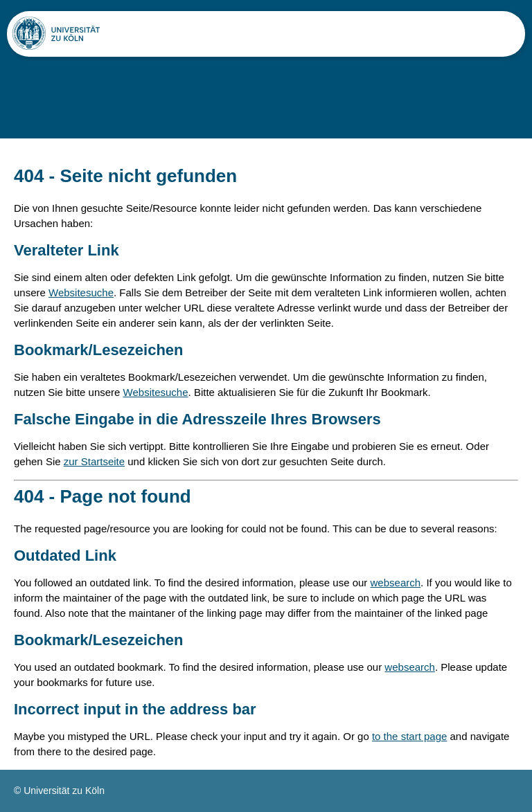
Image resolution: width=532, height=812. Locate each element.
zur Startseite (94, 461)
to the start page (409, 736)
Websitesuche (81, 292)
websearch (396, 583)
